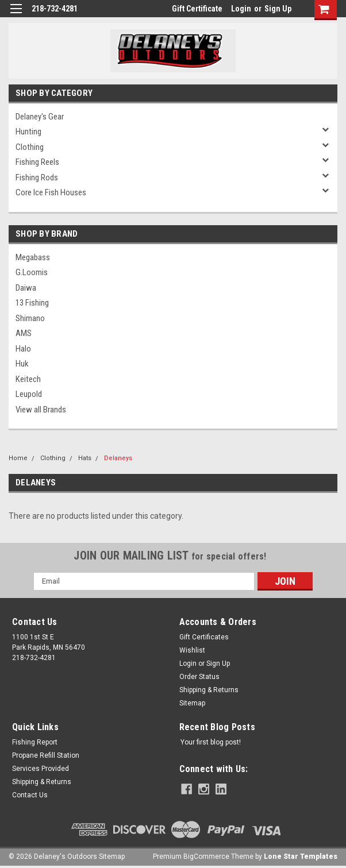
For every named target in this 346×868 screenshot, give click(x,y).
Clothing (30, 147)
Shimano (30, 318)
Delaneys (118, 458)
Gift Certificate (197, 9)
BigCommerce (206, 857)
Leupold (29, 394)
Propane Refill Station (46, 755)
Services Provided (41, 769)
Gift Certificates (204, 637)
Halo (23, 349)
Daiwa (26, 288)
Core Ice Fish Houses (51, 192)
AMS (24, 333)
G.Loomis (32, 272)
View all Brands (41, 410)
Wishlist (192, 650)
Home (18, 458)
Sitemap (192, 703)
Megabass (33, 257)
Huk (22, 364)
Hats (85, 458)
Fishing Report (35, 742)
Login (241, 9)
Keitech (28, 379)
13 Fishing (32, 303)
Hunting (28, 132)
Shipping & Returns (209, 690)
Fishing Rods (37, 178)
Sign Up (278, 9)
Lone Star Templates (301, 857)
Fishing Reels (37, 162)
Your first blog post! (211, 742)
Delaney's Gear (40, 117)
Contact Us (30, 795)
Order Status (199, 677)
